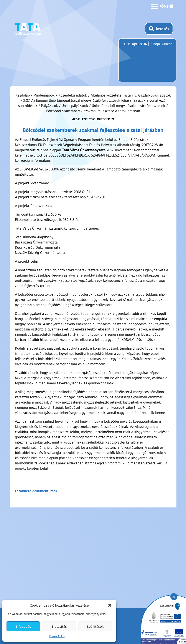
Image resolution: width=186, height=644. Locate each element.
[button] (110, 605)
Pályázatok (49, 106)
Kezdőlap (23, 95)
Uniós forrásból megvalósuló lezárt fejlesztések (128, 106)
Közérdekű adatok (73, 95)
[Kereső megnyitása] (159, 29)
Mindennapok (44, 95)
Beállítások (95, 626)
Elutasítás (59, 626)
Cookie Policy (57, 636)
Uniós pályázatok (75, 106)
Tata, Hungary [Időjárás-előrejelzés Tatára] (146, 63)
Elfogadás (23, 626)
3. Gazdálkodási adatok (153, 95)
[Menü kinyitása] (162, 6)
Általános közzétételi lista (111, 95)
